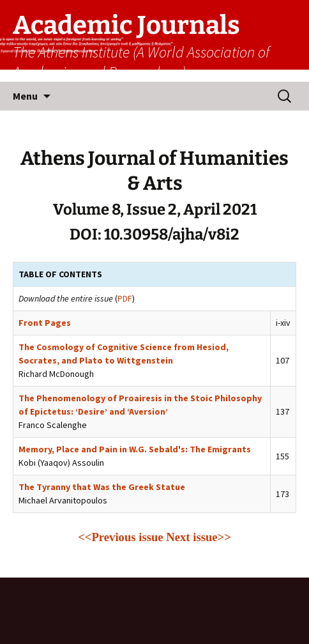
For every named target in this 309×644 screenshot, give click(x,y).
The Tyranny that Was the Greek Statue (102, 487)
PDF (125, 298)
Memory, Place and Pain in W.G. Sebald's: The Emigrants (135, 449)
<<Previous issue (120, 537)
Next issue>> (199, 537)
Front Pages (45, 323)
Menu (25, 96)
